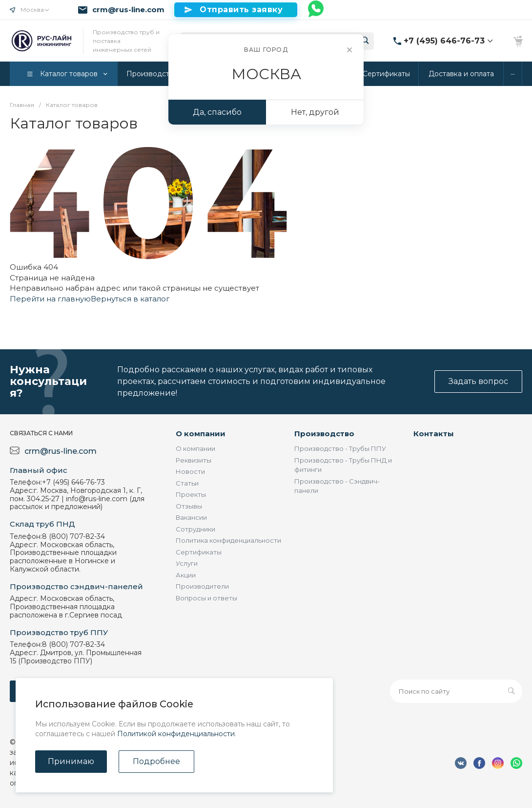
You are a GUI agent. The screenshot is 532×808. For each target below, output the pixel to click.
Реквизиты (194, 460)
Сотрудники (195, 529)
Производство (324, 434)
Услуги (187, 563)
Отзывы (189, 506)
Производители (202, 586)
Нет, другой (315, 112)
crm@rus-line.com (128, 10)
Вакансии (191, 517)
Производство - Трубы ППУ (340, 448)
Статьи (187, 483)
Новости (190, 471)
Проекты (191, 494)
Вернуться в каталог (130, 299)
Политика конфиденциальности (228, 540)
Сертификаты (199, 552)
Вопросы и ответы (206, 598)
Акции (186, 575)
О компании (201, 434)
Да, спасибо (217, 112)
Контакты (434, 434)
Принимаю (71, 761)
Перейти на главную (50, 299)
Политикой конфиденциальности (176, 734)
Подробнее (156, 761)
